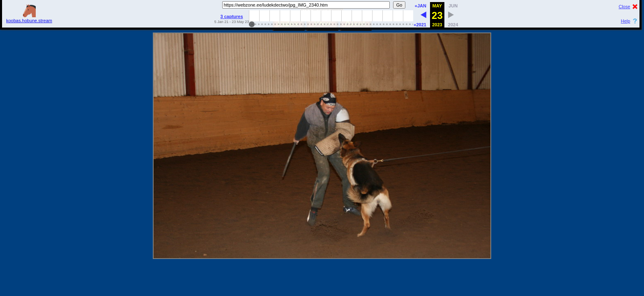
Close (624, 7)
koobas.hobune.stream (29, 18)
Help (626, 21)
